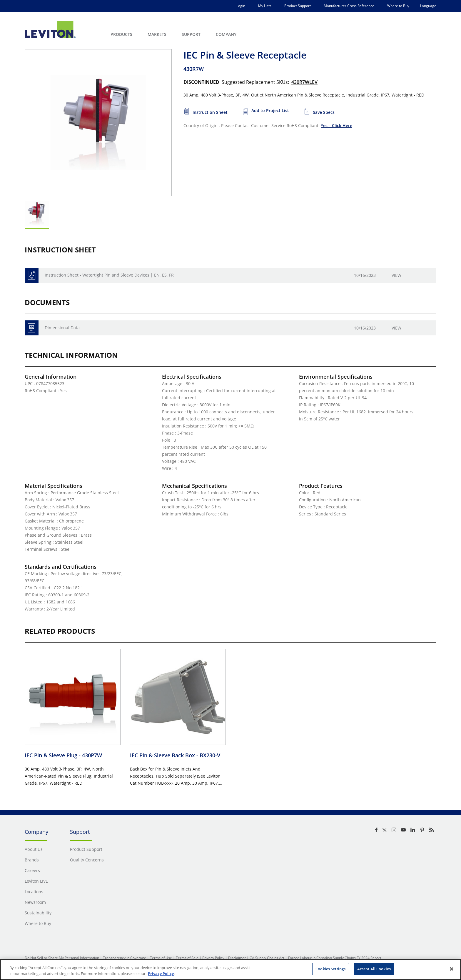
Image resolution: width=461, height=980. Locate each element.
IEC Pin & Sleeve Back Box (175, 755)
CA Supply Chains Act (267, 958)
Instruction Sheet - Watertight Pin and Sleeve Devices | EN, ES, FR (109, 275)
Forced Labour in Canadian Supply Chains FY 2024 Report (335, 958)
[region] (230, 970)
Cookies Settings (330, 969)
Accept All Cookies (374, 969)
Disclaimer (237, 958)
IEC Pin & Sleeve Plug (63, 755)
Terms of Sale (187, 958)
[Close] (452, 969)
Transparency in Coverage (125, 958)
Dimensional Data (62, 328)
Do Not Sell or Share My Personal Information (62, 958)
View (396, 275)
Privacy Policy (213, 958)
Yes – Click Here (336, 125)
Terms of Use (161, 958)
